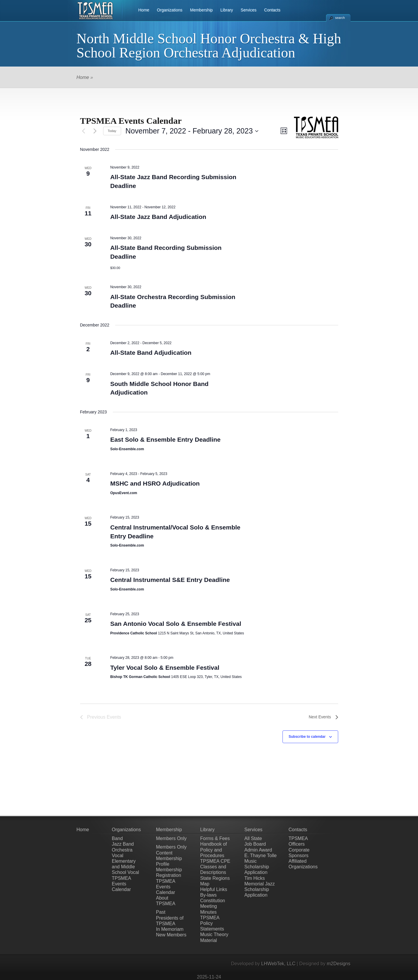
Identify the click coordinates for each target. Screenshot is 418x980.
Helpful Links (214, 889)
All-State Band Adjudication (151, 353)
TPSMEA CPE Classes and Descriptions (215, 867)
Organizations (170, 10)
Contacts (272, 10)
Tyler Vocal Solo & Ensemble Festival (165, 668)
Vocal (118, 856)
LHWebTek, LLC (278, 964)
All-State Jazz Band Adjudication (158, 217)
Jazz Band (123, 844)
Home (144, 10)
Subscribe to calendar (307, 737)
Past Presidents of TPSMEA (170, 918)
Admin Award (258, 850)
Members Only (171, 838)
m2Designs (338, 964)
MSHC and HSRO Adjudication (155, 483)
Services (249, 10)
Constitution (213, 901)
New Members (171, 935)
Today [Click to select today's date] (112, 131)
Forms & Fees (215, 838)
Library (227, 10)
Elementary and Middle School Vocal (126, 867)
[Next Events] (95, 131)
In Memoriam (170, 929)
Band (117, 838)
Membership (201, 10)
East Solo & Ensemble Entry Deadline (165, 439)
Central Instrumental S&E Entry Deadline (170, 580)
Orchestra (122, 850)
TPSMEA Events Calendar (122, 884)
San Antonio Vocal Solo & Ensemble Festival (176, 624)
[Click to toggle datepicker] (192, 131)
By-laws (209, 895)
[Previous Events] (84, 131)
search (340, 18)
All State (253, 838)
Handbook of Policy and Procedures (214, 850)
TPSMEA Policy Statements (212, 923)
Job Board (255, 844)
